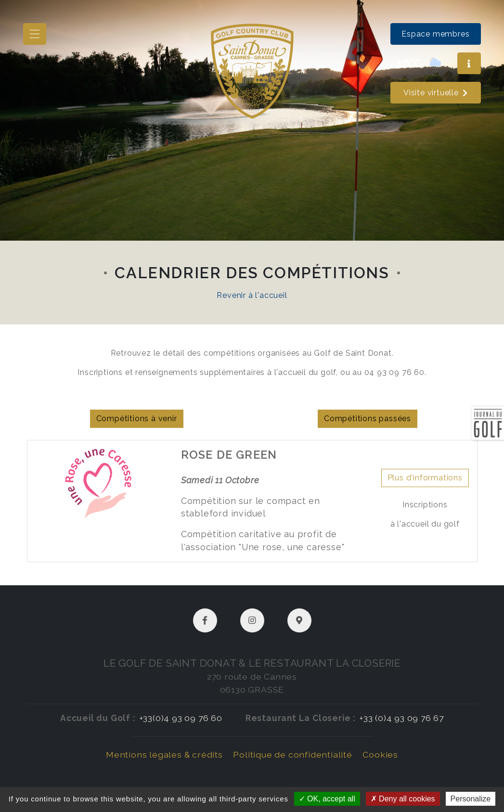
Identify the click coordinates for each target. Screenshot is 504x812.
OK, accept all (327, 799)
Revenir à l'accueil (252, 295)
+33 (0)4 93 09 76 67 (402, 718)
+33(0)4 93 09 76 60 (181, 718)
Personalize (471, 799)
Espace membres (435, 34)
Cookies (380, 754)
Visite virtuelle (436, 93)
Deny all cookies (403, 799)
